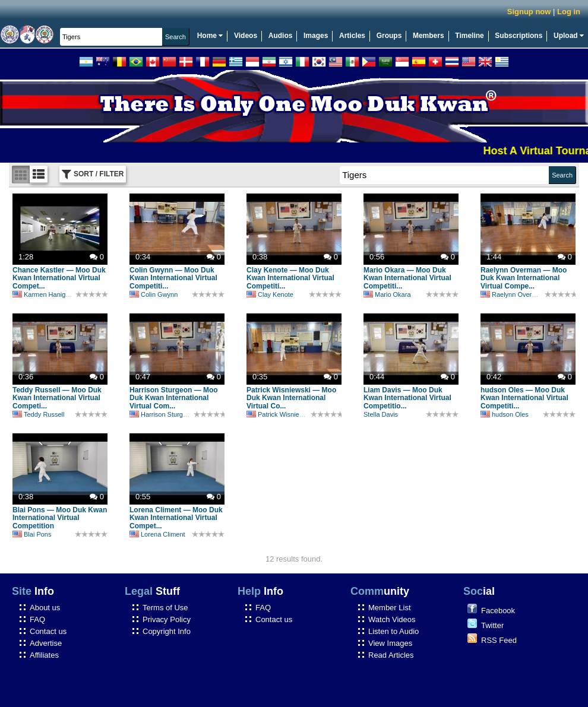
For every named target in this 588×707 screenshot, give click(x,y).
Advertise (46, 643)
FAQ (37, 619)
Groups (389, 36)
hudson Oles (505, 414)
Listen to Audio (393, 631)
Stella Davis (381, 414)
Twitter (492, 625)
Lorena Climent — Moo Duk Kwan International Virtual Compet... (176, 518)
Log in (569, 12)
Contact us (48, 631)
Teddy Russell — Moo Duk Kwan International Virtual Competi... (57, 398)
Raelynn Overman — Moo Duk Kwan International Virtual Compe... (524, 278)
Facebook (498, 611)
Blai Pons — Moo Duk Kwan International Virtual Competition (60, 518)
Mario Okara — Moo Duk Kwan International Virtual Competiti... (407, 278)
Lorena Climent (157, 534)
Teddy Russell (38, 414)
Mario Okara (387, 294)
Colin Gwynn (154, 294)
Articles (352, 36)
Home (210, 36)
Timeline (469, 36)
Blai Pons (32, 534)
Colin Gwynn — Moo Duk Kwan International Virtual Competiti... (173, 278)
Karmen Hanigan (43, 294)
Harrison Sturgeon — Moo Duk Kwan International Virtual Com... (174, 398)
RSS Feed (499, 640)
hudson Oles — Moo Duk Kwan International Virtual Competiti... (524, 398)
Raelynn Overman (513, 294)
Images (316, 36)
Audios (281, 36)
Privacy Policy (167, 619)
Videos (246, 36)
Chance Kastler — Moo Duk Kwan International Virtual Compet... (59, 278)
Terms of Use (165, 608)
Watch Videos (392, 619)
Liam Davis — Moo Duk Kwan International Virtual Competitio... (407, 398)
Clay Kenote (270, 294)
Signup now (529, 12)
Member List (390, 608)
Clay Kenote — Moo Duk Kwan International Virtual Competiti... (290, 278)
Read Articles (391, 655)
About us (45, 608)
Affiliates (44, 655)
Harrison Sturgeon (162, 414)
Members (429, 36)
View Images (390, 643)
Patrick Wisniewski (279, 414)
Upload (569, 36)
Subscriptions (519, 36)
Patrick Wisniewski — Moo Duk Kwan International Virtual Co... (291, 398)
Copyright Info (167, 631)
